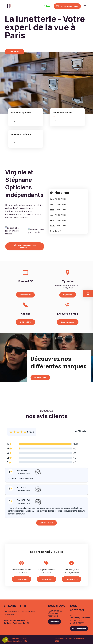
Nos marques (28, 611)
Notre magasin (11, 611)
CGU (25, 638)
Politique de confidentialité (16, 641)
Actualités (9, 614)
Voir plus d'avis (46, 523)
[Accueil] (9, 6)
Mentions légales (12, 638)
